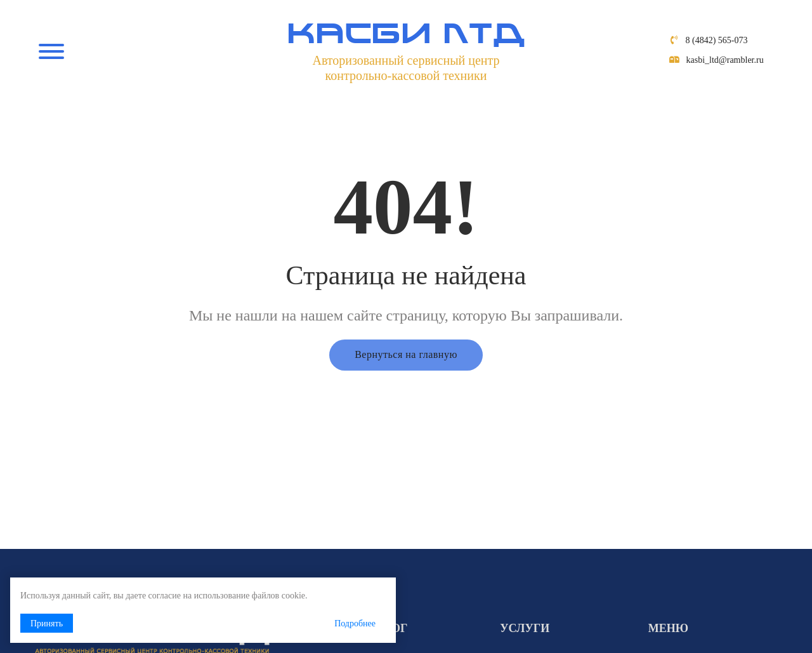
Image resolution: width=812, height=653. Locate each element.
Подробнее (355, 623)
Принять (47, 623)
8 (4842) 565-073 (717, 40)
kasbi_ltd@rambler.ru (725, 60)
